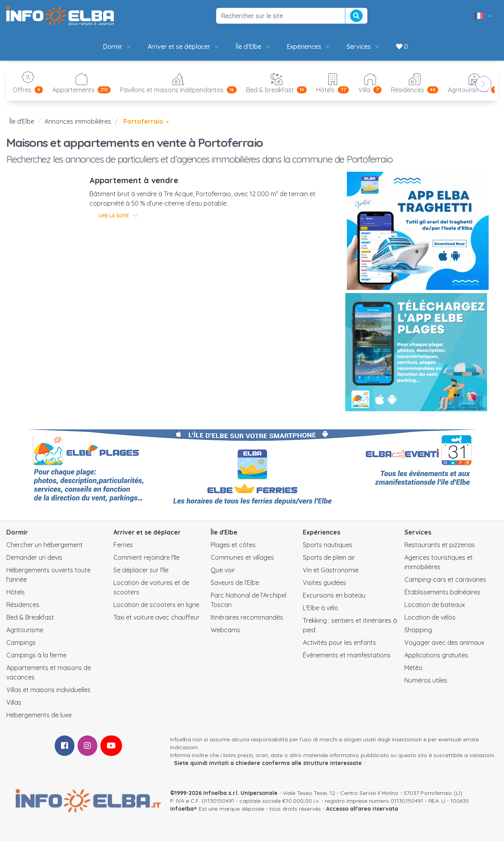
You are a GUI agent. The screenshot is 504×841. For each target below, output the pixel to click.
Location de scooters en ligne (156, 605)
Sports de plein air (329, 557)
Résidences (23, 605)
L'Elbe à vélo (321, 608)
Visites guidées (324, 583)
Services (363, 46)
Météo (413, 668)
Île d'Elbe (253, 46)
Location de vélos (430, 617)
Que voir (223, 570)
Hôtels (16, 592)
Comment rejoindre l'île (146, 557)
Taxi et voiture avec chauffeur (157, 617)
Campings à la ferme (36, 655)
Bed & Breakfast (30, 617)
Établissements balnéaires (442, 592)
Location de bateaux (435, 605)
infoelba (182, 809)
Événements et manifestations (347, 655)
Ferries (123, 545)
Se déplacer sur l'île (141, 570)
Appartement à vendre (134, 180)
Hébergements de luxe (39, 715)
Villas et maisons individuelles (48, 690)
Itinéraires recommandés (247, 617)
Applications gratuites (436, 655)
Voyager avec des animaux (444, 642)
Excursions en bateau (334, 595)
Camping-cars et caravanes (445, 579)
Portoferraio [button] (146, 121)
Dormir (117, 46)
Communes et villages (242, 557)
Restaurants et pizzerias (440, 545)
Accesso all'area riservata (362, 809)
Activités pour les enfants (339, 642)
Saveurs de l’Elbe (235, 583)
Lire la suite (118, 215)
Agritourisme (25, 630)
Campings (21, 642)
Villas (14, 702)
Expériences (309, 46)
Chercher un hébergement (44, 545)
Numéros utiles (426, 680)
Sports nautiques (328, 545)
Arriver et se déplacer (184, 46)
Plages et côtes (233, 545)
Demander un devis (34, 557)
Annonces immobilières (78, 121)
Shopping (418, 630)
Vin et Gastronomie (331, 570)
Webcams (225, 630)
